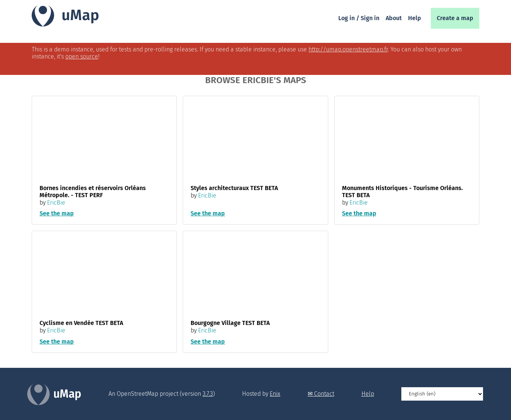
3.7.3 (208, 394)
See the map (57, 213)
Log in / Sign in (359, 18)
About (394, 18)
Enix (275, 394)
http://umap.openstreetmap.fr (348, 49)
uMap (80, 15)
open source (82, 56)
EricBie (56, 203)
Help (415, 18)
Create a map (455, 18)
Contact (324, 394)
